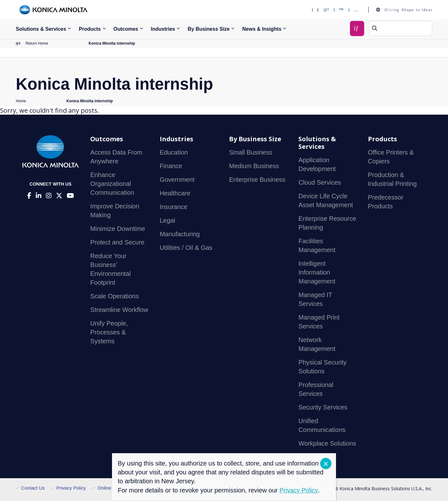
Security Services (323, 408)
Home (21, 101)
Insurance (174, 207)
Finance (171, 166)
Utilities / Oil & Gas (186, 248)
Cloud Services (320, 183)
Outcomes (126, 29)
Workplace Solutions (327, 444)
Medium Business (254, 166)
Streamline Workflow (119, 310)
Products (90, 29)
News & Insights (262, 29)
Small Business (251, 153)
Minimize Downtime (118, 229)
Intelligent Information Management (317, 273)
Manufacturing (180, 234)
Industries (163, 29)
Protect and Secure (117, 243)
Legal (168, 221)
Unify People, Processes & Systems (109, 333)
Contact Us (30, 488)
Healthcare (175, 193)
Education (174, 153)
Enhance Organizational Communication (112, 184)
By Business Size (209, 29)
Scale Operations (114, 296)
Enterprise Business (257, 180)
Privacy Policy (68, 488)
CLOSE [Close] (326, 463)
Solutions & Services (41, 29)
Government (177, 180)
